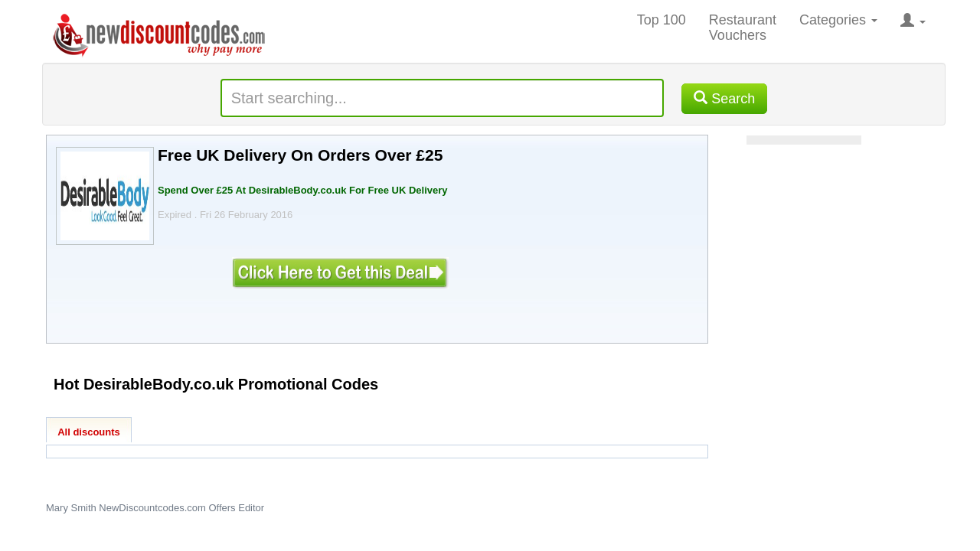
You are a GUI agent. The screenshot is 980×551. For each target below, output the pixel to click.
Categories (838, 20)
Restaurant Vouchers (743, 28)
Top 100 (661, 20)
